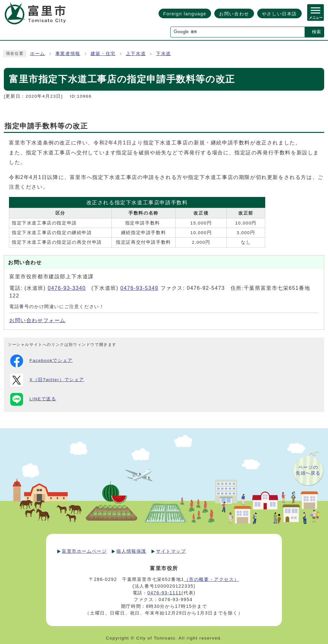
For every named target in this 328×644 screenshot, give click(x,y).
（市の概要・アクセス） (212, 579)
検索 (316, 32)
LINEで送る (33, 399)
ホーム (38, 54)
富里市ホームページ (84, 551)
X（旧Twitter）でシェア (47, 380)
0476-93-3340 (67, 288)
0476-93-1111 (164, 593)
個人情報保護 (131, 551)
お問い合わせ (234, 14)
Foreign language (185, 14)
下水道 (164, 54)
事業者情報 (68, 54)
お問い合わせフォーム (37, 320)
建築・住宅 (103, 54)
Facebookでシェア (41, 361)
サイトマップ (171, 551)
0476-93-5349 (139, 288)
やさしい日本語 (279, 14)
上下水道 (136, 54)
